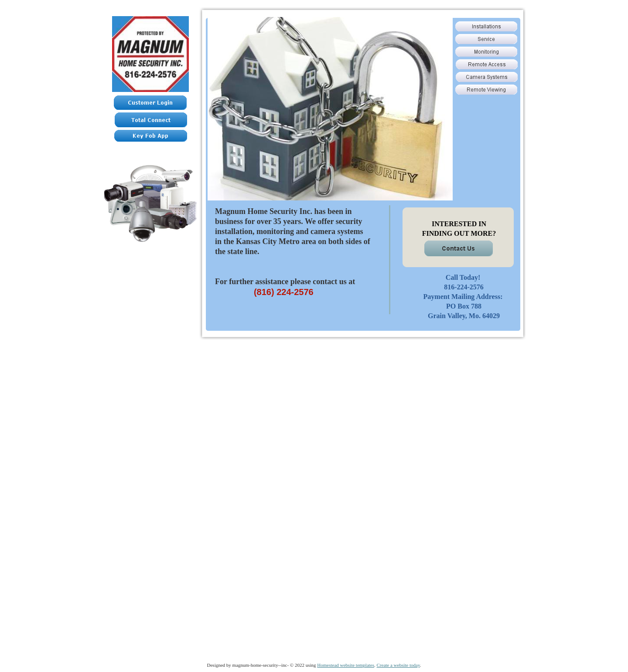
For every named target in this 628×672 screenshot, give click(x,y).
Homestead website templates (346, 665)
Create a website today (398, 665)
